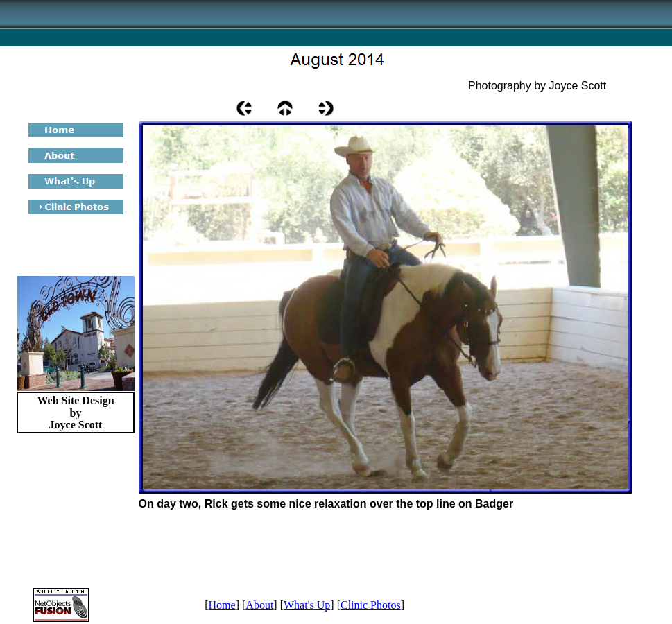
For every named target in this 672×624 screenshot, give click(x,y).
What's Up (307, 605)
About (259, 605)
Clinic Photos (371, 605)
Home (222, 605)
